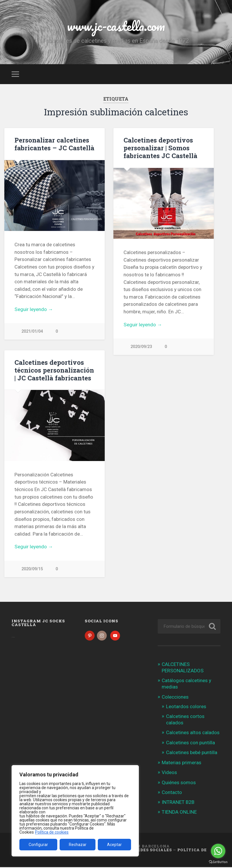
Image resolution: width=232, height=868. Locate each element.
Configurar (38, 845)
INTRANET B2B (178, 803)
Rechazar (78, 845)
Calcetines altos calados (193, 734)
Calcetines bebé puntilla (192, 754)
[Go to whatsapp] (218, 851)
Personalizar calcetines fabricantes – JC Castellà (54, 144)
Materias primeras (182, 764)
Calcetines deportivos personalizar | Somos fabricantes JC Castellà (160, 148)
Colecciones (175, 698)
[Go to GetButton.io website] (218, 862)
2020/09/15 (32, 569)
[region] (75, 811)
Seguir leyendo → (34, 309)
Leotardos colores (186, 707)
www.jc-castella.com (116, 26)
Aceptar (114, 845)
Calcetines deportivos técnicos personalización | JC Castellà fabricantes (54, 370)
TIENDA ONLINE (179, 813)
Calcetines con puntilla (190, 743)
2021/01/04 (32, 331)
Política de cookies (52, 832)
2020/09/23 (141, 347)
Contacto (172, 793)
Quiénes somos (179, 783)
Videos (169, 773)
